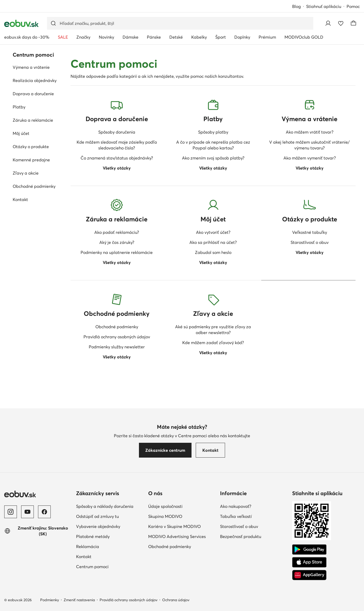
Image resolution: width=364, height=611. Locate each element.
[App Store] (309, 562)
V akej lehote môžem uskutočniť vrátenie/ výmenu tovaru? (309, 145)
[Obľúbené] (341, 23)
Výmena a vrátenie (31, 67)
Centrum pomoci (92, 567)
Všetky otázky (117, 168)
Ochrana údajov (176, 600)
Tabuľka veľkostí (236, 516)
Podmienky (50, 600)
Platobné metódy (93, 536)
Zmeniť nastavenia (79, 600)
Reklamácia (88, 546)
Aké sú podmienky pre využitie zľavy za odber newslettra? (213, 330)
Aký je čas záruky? (117, 242)
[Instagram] (11, 512)
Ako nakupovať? (236, 506)
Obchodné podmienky (34, 186)
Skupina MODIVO (165, 516)
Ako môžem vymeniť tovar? (310, 158)
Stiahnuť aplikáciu (324, 6)
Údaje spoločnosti (165, 506)
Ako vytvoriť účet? (213, 232)
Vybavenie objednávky (98, 526)
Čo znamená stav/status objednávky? (117, 158)
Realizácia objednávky (35, 80)
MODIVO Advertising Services (177, 536)
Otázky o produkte (31, 147)
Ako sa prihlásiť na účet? (213, 242)
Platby (19, 107)
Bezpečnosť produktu (241, 536)
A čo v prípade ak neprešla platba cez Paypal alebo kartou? (213, 145)
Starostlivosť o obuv (310, 242)
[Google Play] (309, 550)
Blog (297, 6)
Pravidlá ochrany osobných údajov (117, 337)
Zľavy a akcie (26, 173)
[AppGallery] (309, 575)
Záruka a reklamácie (33, 120)
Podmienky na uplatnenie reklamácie (117, 252)
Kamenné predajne (31, 160)
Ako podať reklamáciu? (117, 232)
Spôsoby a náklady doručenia (105, 506)
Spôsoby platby (213, 132)
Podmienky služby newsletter (117, 347)
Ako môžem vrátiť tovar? (310, 132)
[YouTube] (27, 512)
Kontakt (20, 199)
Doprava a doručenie (33, 94)
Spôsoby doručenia (117, 132)
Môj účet (21, 133)
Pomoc (353, 6)
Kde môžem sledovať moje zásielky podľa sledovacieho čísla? (117, 145)
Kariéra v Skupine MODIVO (174, 526)
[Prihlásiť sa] (328, 23)
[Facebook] (44, 512)
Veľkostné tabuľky (310, 232)
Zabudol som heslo (213, 252)
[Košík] (353, 23)
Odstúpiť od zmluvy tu (97, 516)
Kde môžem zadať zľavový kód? (213, 343)
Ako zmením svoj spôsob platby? (213, 158)
